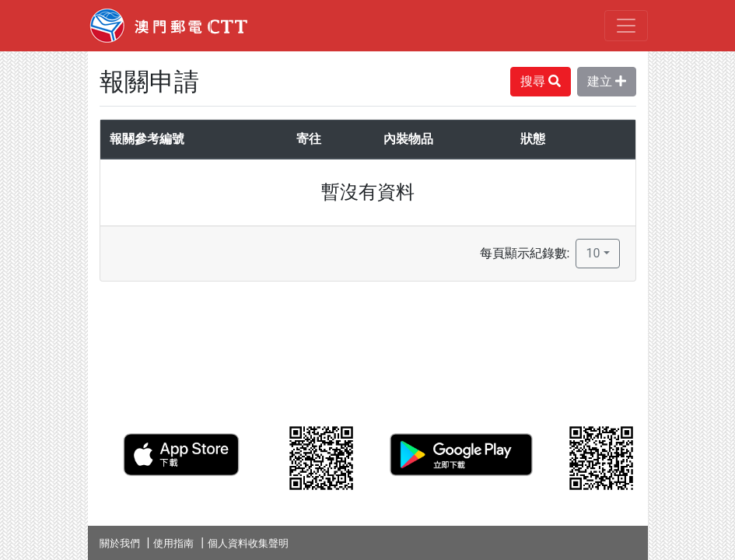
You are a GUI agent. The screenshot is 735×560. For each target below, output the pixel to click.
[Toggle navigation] (626, 26)
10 (593, 253)
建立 (607, 81)
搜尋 (541, 81)
